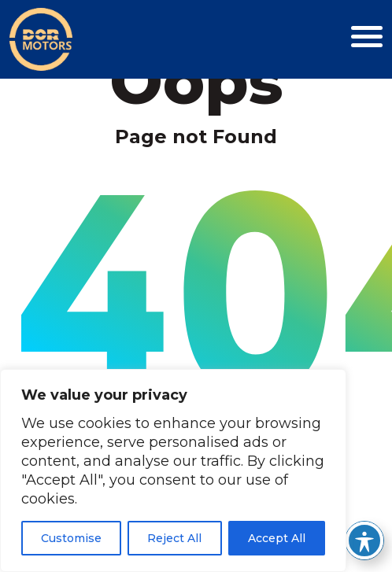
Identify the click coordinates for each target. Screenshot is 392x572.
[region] (173, 471)
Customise (71, 538)
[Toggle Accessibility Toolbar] (364, 541)
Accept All (277, 538)
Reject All (174, 538)
